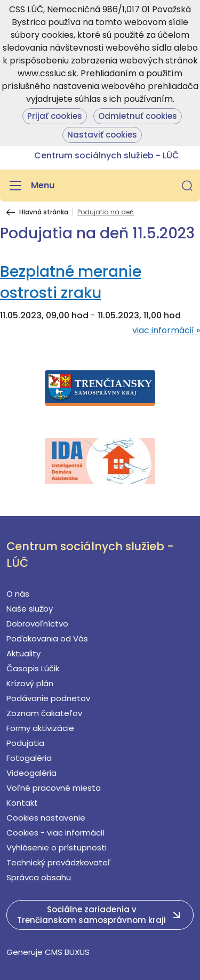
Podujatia (25, 743)
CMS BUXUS (67, 952)
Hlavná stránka (44, 212)
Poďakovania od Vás (47, 638)
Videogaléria (31, 773)
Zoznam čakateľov (44, 713)
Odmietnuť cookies (138, 116)
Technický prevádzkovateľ (59, 862)
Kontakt (22, 803)
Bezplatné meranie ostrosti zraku (71, 282)
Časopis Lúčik (33, 668)
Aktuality (23, 653)
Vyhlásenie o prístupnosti (57, 848)
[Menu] (30, 186)
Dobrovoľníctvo (37, 624)
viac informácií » (166, 330)
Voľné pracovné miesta (54, 788)
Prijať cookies (55, 116)
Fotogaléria (29, 758)
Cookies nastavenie (46, 818)
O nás (18, 594)
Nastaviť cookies (102, 135)
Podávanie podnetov (48, 698)
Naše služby (30, 609)
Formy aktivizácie (40, 728)
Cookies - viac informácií (55, 833)
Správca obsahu (39, 877)
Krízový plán (30, 683)
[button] (187, 186)
